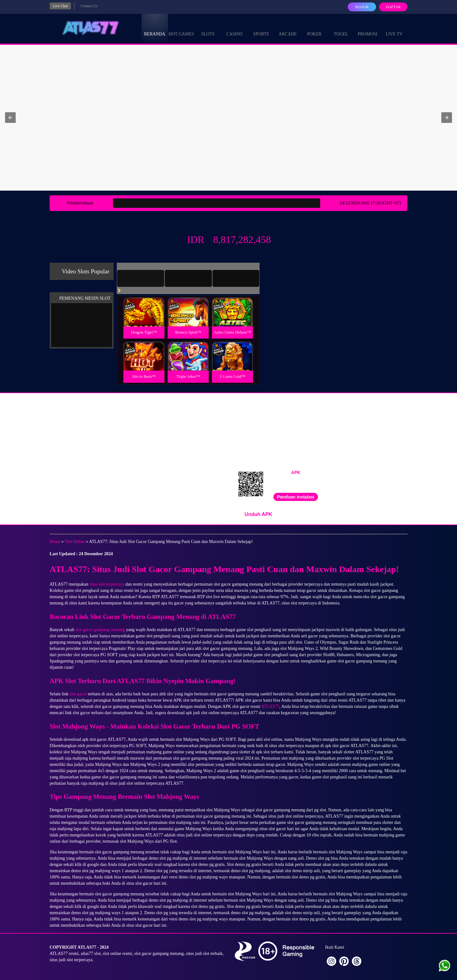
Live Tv (394, 28)
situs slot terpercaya (107, 584)
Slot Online (75, 542)
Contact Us (89, 6)
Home (55, 542)
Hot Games (181, 28)
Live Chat (60, 6)
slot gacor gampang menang (100, 630)
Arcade (288, 28)
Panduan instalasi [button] (296, 497)
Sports (261, 28)
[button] (10, 118)
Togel (341, 28)
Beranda (155, 28)
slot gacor (78, 694)
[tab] (141, 278)
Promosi (368, 28)
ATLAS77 (270, 706)
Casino (234, 28)
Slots (208, 28)
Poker (314, 28)
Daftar (393, 7)
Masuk (362, 7)
